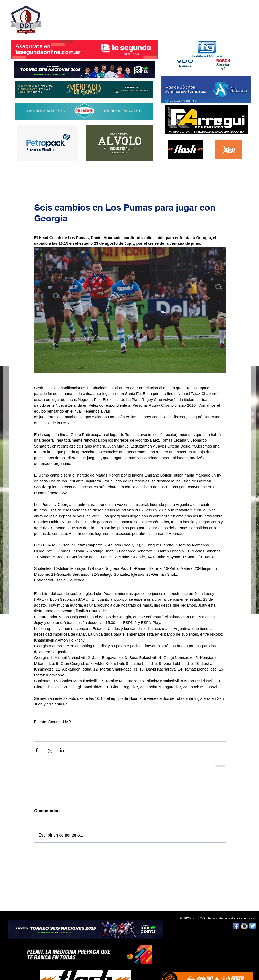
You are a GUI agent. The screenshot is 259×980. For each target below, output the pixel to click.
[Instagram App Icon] (244, 926)
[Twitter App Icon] (253, 926)
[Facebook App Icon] (236, 926)
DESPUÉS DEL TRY (81, 17)
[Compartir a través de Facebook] (37, 750)
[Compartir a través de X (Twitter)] (49, 750)
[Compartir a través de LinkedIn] (62, 750)
